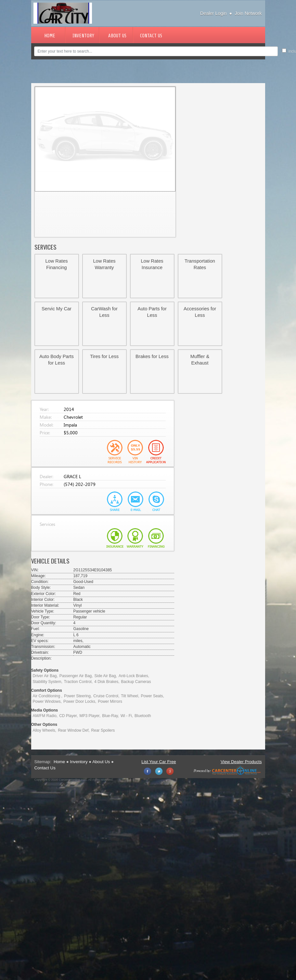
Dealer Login (213, 13)
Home (50, 36)
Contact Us (151, 36)
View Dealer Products (241, 762)
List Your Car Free (159, 762)
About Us (117, 36)
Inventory (83, 36)
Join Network (248, 13)
